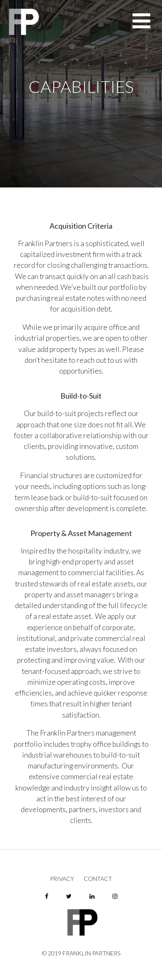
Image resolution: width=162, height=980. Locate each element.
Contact (98, 879)
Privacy (62, 879)
